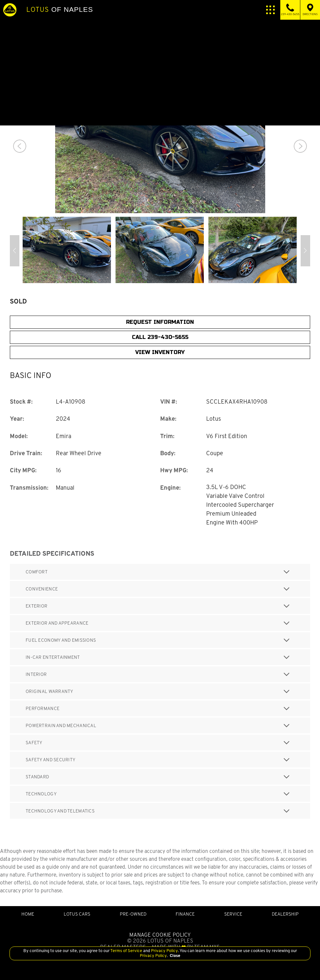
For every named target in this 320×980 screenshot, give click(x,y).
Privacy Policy (164, 951)
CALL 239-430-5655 (160, 337)
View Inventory (160, 352)
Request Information (160, 322)
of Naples (60, 10)
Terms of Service (126, 951)
